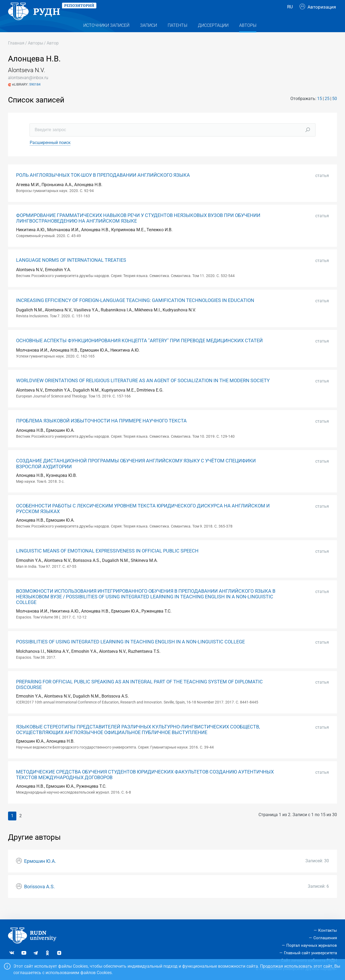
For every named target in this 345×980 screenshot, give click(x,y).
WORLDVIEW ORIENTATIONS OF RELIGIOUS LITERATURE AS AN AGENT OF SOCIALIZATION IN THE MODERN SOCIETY (143, 391)
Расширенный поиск (50, 153)
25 (327, 109)
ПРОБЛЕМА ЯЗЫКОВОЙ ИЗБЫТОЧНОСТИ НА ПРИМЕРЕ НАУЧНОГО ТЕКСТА (101, 432)
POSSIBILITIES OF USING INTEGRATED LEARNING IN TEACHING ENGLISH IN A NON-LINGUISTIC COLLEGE (130, 653)
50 (335, 109)
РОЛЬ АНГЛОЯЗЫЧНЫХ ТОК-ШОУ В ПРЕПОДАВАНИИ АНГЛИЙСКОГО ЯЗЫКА (103, 186)
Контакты (328, 930)
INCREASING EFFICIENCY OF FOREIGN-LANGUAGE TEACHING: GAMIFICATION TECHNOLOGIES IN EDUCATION (135, 311)
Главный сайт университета (310, 953)
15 (320, 109)
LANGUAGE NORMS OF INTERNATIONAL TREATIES (71, 271)
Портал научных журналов (312, 945)
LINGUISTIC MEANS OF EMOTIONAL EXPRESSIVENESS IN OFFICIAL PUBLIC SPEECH (107, 562)
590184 (35, 95)
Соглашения (325, 938)
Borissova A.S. (40, 897)
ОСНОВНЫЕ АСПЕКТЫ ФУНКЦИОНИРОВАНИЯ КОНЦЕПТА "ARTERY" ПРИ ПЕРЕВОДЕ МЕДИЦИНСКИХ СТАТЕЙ (139, 351)
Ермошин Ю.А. (40, 872)
